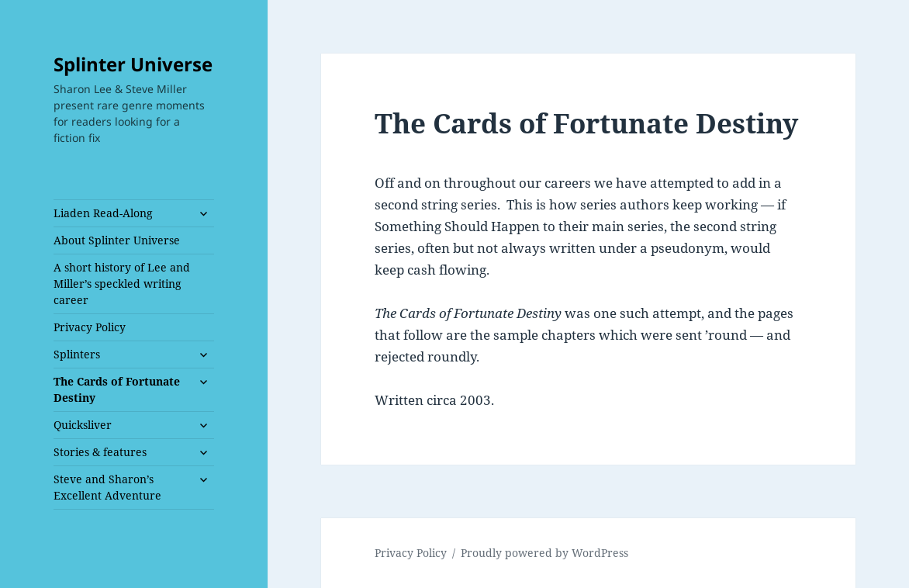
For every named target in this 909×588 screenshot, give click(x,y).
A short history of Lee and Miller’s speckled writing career (122, 284)
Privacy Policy (90, 327)
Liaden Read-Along (103, 213)
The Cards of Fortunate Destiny (117, 389)
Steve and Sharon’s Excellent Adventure (107, 487)
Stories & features (100, 452)
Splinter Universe (133, 64)
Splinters (77, 354)
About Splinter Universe (117, 240)
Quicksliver (83, 425)
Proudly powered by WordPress (544, 553)
